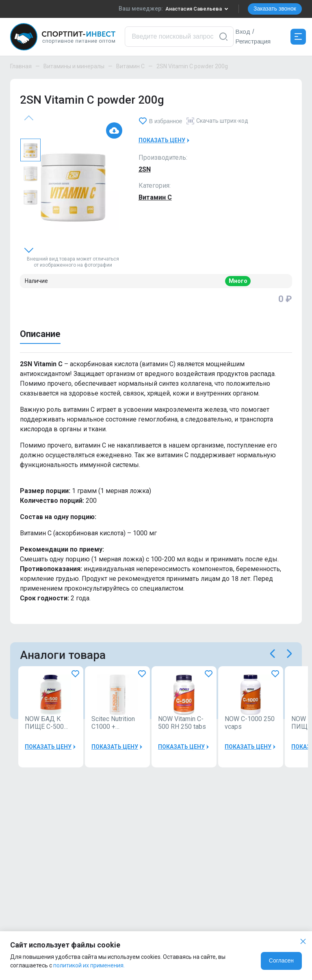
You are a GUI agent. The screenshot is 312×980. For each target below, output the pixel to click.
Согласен (281, 960)
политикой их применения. (89, 965)
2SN (145, 169)
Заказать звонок (275, 9)
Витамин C (130, 66)
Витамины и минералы (74, 66)
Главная (21, 66)
